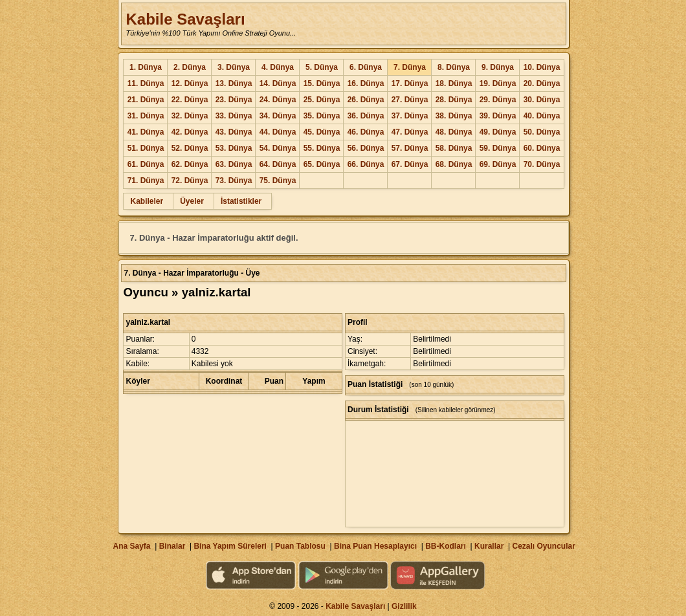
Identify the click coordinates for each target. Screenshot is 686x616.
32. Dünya (190, 116)
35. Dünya (322, 116)
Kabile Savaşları (185, 19)
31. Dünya (146, 116)
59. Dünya (498, 148)
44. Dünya (278, 132)
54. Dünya (278, 148)
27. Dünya (410, 100)
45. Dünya (322, 132)
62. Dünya (190, 164)
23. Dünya (234, 100)
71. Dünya (146, 181)
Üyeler (192, 201)
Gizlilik (404, 606)
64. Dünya (278, 164)
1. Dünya (146, 67)
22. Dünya (190, 100)
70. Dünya (542, 164)
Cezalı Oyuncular (543, 546)
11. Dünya (146, 83)
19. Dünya (498, 83)
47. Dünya (410, 132)
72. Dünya (190, 181)
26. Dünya (366, 100)
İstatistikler (241, 201)
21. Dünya (146, 100)
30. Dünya (542, 100)
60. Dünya (542, 148)
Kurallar (489, 546)
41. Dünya (146, 132)
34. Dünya (278, 116)
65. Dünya (322, 164)
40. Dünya (542, 116)
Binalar (172, 546)
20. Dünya (542, 83)
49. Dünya (498, 132)
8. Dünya (454, 67)
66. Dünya (366, 164)
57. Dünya (410, 148)
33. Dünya (234, 116)
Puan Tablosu (300, 546)
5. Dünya (322, 67)
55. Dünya (322, 148)
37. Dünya (410, 116)
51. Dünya (146, 148)
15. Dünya (322, 83)
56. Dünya (366, 148)
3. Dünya (234, 67)
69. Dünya (498, 164)
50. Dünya (542, 132)
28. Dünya (454, 100)
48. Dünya (454, 132)
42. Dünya (190, 132)
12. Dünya (190, 83)
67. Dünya (410, 164)
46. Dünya (366, 132)
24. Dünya (278, 100)
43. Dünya (234, 132)
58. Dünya (454, 148)
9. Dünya (498, 67)
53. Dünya (234, 148)
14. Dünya (278, 83)
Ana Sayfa (131, 546)
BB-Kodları (446, 546)
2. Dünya (190, 67)
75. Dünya (278, 181)
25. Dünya (322, 100)
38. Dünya (454, 116)
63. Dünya (234, 164)
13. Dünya (234, 83)
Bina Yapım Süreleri (230, 546)
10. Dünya (542, 67)
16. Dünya (366, 83)
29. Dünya (498, 100)
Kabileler (147, 201)
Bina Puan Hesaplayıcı (375, 546)
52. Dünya (190, 148)
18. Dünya (454, 83)
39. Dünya (498, 116)
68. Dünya (454, 164)
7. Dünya (410, 67)
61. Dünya (146, 164)
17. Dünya (410, 83)
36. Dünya (366, 116)
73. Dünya (234, 181)
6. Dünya (366, 67)
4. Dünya (278, 67)
